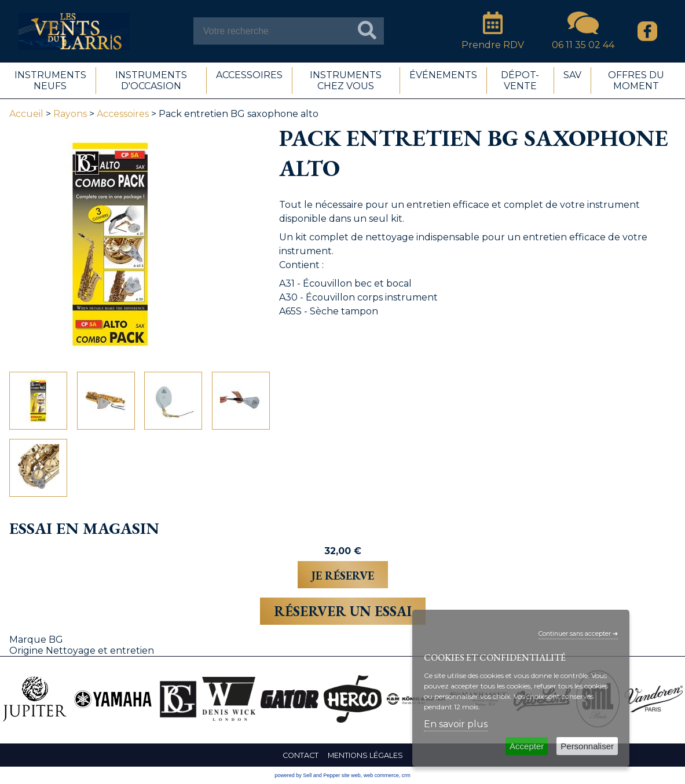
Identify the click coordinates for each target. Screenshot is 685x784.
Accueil (26, 114)
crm (406, 775)
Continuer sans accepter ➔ (578, 634)
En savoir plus (456, 724)
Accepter (527, 746)
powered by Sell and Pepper (307, 775)
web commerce (381, 775)
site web (351, 775)
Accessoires (123, 114)
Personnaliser (587, 746)
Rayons (70, 114)
